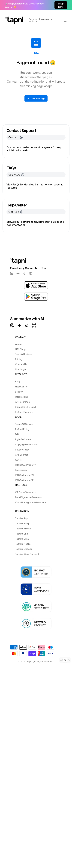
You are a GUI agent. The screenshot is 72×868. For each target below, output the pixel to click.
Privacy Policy (22, 450)
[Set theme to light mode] (65, 660)
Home (18, 344)
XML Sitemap (22, 455)
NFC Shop (20, 349)
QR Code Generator (25, 492)
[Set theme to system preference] (61, 660)
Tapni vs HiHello (23, 528)
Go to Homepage (36, 98)
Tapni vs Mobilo (23, 544)
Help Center (21, 386)
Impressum (21, 470)
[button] (65, 20)
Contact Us (21, 364)
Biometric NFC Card (25, 407)
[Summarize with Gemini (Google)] (19, 325)
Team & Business (24, 354)
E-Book (19, 392)
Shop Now (61, 5)
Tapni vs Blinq (22, 523)
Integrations (21, 397)
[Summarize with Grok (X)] (27, 325)
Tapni (30, 661)
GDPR (18, 460)
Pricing (19, 359)
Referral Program (24, 412)
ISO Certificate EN (24, 475)
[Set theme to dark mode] (69, 660)
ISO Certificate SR (24, 480)
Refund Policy (22, 429)
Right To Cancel (23, 439)
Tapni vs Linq (22, 534)
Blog (18, 381)
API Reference (22, 402)
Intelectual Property (25, 465)
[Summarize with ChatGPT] (12, 325)
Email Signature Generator (29, 497)
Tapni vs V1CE (22, 539)
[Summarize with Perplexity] (34, 325)
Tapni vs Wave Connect (27, 554)
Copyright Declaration (27, 444)
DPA (17, 434)
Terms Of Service (24, 424)
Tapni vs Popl (22, 518)
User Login (20, 369)
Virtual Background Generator (31, 502)
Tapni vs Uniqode (24, 549)
